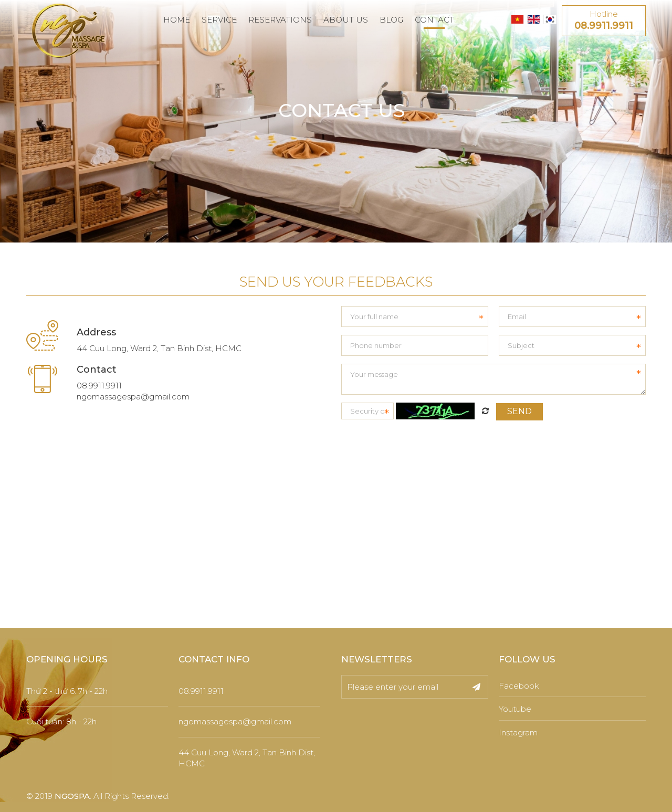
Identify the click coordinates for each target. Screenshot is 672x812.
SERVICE (219, 20)
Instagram (518, 732)
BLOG (391, 20)
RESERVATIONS (280, 20)
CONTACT (434, 20)
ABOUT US (346, 20)
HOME (177, 20)
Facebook (519, 686)
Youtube (515, 709)
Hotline (604, 21)
